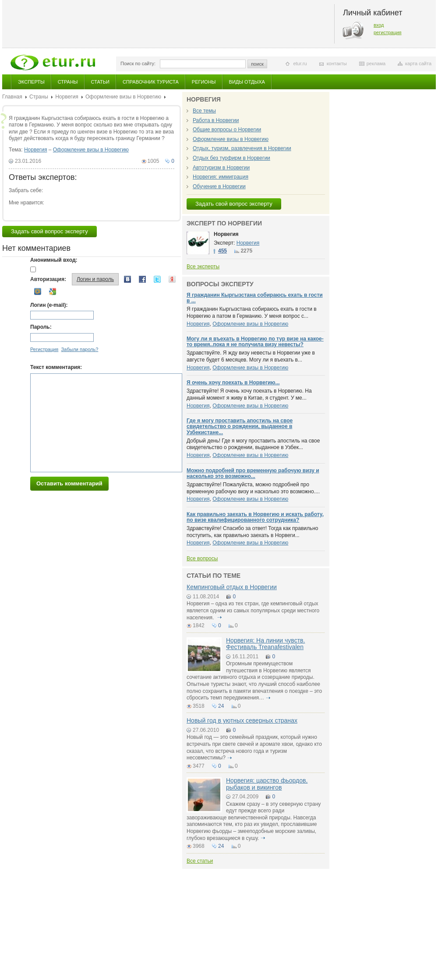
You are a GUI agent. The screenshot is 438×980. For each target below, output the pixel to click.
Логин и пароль (95, 279)
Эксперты (31, 82)
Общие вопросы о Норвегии (227, 130)
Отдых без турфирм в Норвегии (231, 158)
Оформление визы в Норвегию (123, 97)
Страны (68, 82)
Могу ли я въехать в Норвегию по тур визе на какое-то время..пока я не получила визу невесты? (255, 342)
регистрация (388, 32)
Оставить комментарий (69, 483)
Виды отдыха (247, 82)
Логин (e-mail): (49, 305)
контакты (337, 63)
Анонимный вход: (54, 260)
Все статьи (200, 861)
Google (53, 292)
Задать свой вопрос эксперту (49, 231)
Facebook (142, 279)
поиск (257, 64)
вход (379, 25)
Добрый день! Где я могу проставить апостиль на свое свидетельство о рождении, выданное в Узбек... (253, 444)
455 (223, 251)
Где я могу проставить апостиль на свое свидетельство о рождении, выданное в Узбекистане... (240, 426)
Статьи (100, 82)
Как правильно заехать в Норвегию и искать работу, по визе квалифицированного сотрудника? (255, 517)
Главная (12, 97)
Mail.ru (38, 292)
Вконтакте (127, 279)
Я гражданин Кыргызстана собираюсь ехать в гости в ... (255, 298)
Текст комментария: (56, 367)
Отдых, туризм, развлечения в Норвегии (242, 148)
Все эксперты (203, 267)
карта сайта (418, 63)
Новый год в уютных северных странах (242, 720)
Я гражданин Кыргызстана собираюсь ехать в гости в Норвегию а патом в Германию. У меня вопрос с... (252, 313)
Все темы (204, 111)
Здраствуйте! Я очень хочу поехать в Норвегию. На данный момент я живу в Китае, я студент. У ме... (249, 394)
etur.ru (300, 63)
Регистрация (44, 349)
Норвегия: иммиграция (221, 177)
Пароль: (41, 327)
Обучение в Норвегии (219, 186)
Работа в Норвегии (216, 120)
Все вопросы (202, 558)
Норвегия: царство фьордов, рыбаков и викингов (267, 784)
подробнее (219, 618)
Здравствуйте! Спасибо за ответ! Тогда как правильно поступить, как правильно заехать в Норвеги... (253, 532)
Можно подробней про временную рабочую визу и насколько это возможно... (253, 473)
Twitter (157, 279)
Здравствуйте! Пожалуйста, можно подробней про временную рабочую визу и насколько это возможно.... (253, 488)
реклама (376, 63)
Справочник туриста (151, 82)
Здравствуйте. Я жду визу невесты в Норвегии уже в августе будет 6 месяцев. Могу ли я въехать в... (251, 356)
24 (221, 706)
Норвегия (67, 97)
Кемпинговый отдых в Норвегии (232, 587)
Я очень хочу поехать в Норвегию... (233, 383)
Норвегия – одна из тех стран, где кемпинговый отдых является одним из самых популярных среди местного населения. (253, 610)
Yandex (172, 279)
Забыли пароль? (79, 349)
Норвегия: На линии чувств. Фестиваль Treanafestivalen (265, 644)
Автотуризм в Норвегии (221, 168)
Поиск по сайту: (138, 63)
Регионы (204, 82)
